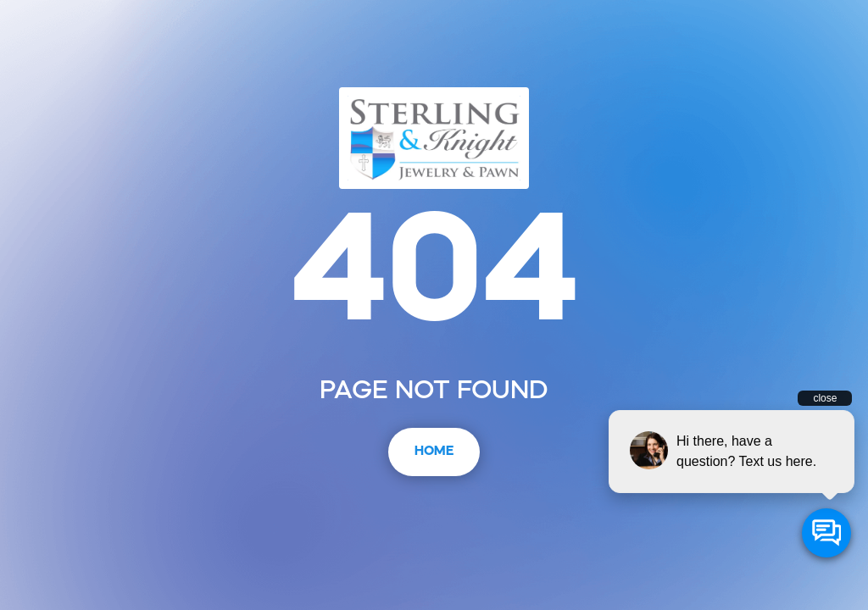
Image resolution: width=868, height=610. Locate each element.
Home (434, 452)
